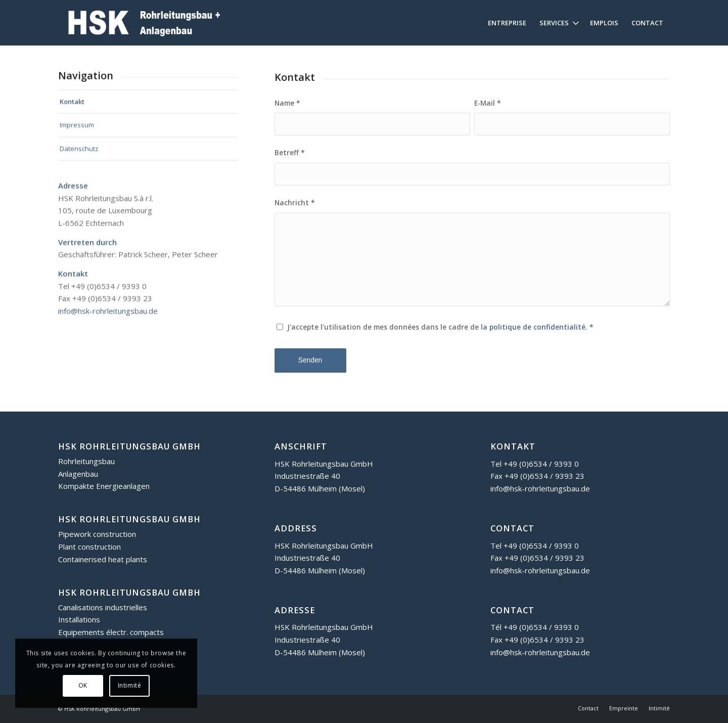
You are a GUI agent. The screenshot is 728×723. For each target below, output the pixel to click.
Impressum (77, 129)
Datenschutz (79, 153)
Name (287, 112)
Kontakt (72, 105)
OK (83, 685)
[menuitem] (507, 23)
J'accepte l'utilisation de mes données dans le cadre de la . (440, 337)
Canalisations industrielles (103, 607)
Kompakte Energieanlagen (104, 486)
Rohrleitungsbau (86, 461)
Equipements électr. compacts (111, 632)
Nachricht (295, 213)
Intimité (130, 685)
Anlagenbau (78, 474)
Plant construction (89, 547)
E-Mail (488, 112)
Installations (79, 619)
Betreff (290, 163)
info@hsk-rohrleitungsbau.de (108, 315)
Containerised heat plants (103, 559)
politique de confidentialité (537, 337)
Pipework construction (97, 534)
